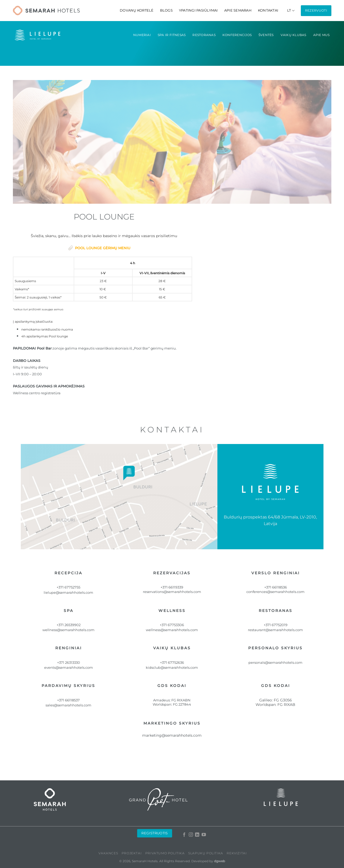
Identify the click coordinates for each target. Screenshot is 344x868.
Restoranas (204, 35)
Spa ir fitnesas (172, 35)
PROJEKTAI (132, 853)
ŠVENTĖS (266, 35)
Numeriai (142, 35)
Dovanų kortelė (137, 10)
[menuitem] (291, 11)
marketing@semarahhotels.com (172, 735)
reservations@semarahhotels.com (172, 592)
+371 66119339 (172, 587)
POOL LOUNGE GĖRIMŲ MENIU (103, 248)
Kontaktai (268, 10)
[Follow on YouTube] (204, 835)
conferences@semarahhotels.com (275, 592)
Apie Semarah (238, 10)
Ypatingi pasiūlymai (198, 10)
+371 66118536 (276, 587)
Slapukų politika (206, 853)
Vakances (108, 853)
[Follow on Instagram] (191, 835)
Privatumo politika (165, 853)
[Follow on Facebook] (184, 835)
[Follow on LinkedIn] (197, 835)
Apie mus (321, 35)
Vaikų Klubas (293, 35)
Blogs (166, 10)
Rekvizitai (237, 853)
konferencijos (237, 35)
